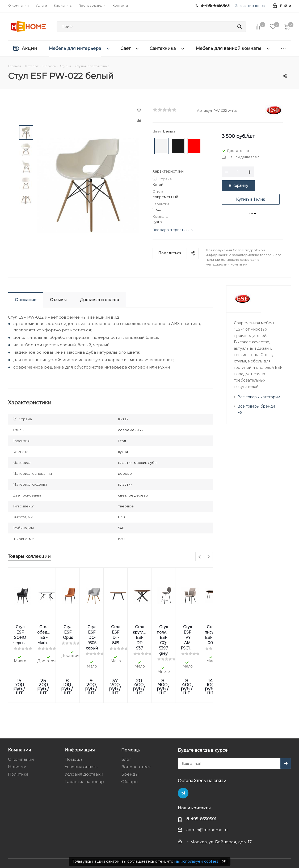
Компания (20, 713)
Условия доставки (84, 737)
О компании (21, 722)
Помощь (73, 722)
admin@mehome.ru (207, 792)
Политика (18, 737)
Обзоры (130, 744)
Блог (126, 722)
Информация (80, 713)
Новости (17, 730)
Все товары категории (259, 397)
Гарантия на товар (84, 744)
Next (209, 557)
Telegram (183, 756)
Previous (200, 557)
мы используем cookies (196, 861)
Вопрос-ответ (136, 730)
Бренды (130, 737)
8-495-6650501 (201, 782)
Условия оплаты (81, 730)
